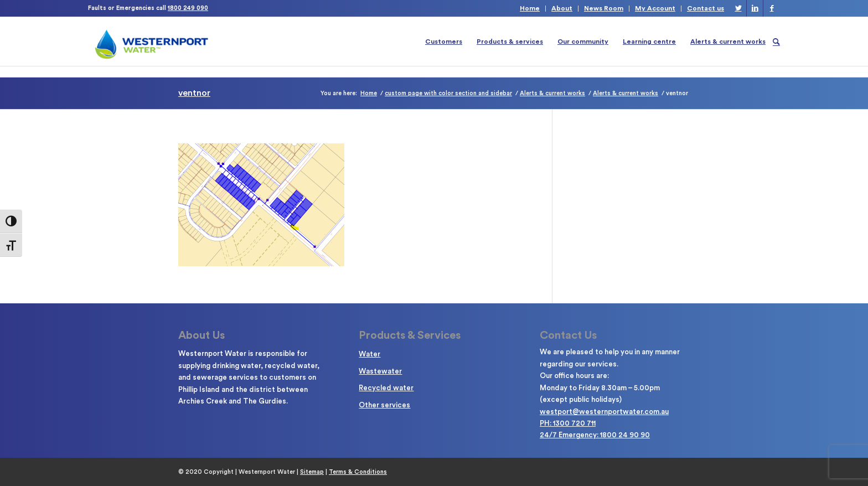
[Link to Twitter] (738, 8)
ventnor (194, 93)
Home (530, 8)
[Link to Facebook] (772, 8)
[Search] (776, 42)
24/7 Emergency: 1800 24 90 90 (595, 435)
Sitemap (312, 472)
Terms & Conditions (358, 472)
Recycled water (386, 388)
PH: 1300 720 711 (568, 423)
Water (370, 354)
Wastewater (380, 371)
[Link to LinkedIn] (755, 8)
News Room (604, 8)
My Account (655, 8)
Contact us (706, 8)
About (562, 8)
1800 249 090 (188, 8)
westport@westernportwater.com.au (604, 412)
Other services (384, 405)
